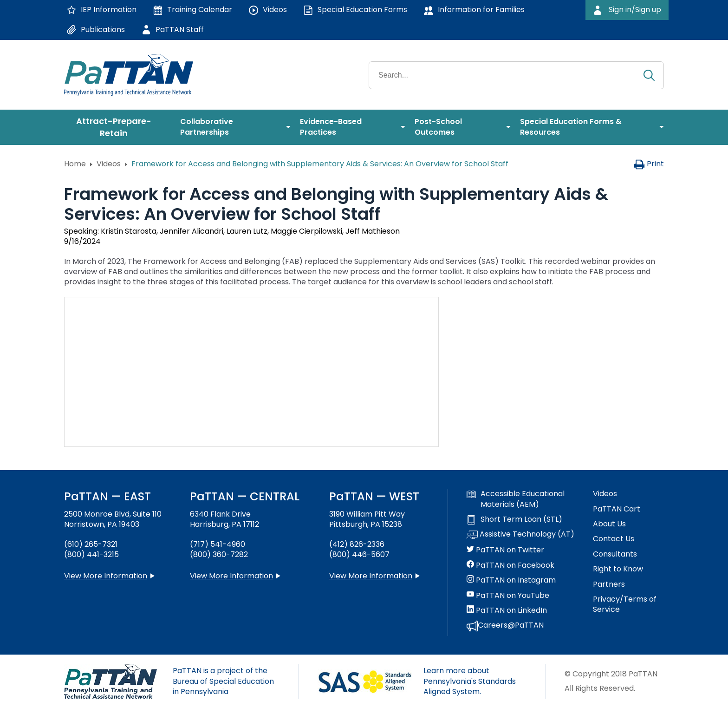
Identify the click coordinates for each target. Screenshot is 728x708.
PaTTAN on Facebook (510, 565)
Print (649, 164)
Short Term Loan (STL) (514, 519)
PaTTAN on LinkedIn (507, 610)
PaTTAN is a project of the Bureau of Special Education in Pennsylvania (223, 681)
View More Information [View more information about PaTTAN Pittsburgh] (371, 576)
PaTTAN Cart (617, 509)
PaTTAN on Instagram (511, 580)
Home (75, 164)
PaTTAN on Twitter (505, 550)
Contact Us (614, 539)
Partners (609, 584)
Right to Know (618, 569)
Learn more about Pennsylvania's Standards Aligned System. (470, 681)
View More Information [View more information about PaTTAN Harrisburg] (231, 576)
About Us (609, 524)
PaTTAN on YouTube (508, 596)
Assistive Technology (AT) (520, 535)
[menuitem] (117, 127)
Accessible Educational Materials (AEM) (516, 499)
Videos (109, 164)
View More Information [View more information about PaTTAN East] (106, 576)
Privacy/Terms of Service (625, 604)
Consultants (615, 554)
